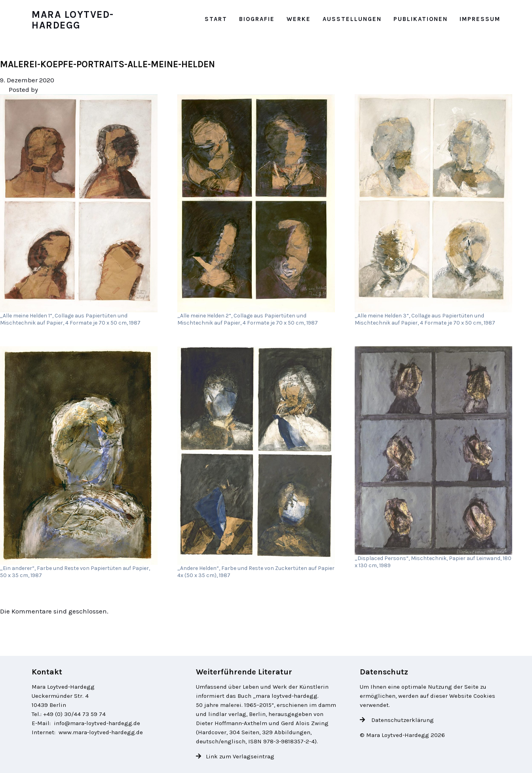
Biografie (257, 19)
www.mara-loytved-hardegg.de (101, 732)
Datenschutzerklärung (402, 720)
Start (216, 19)
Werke (299, 19)
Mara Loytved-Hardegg (73, 20)
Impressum (480, 19)
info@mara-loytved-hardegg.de (97, 723)
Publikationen (421, 19)
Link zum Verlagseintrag (240, 756)
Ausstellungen (352, 19)
